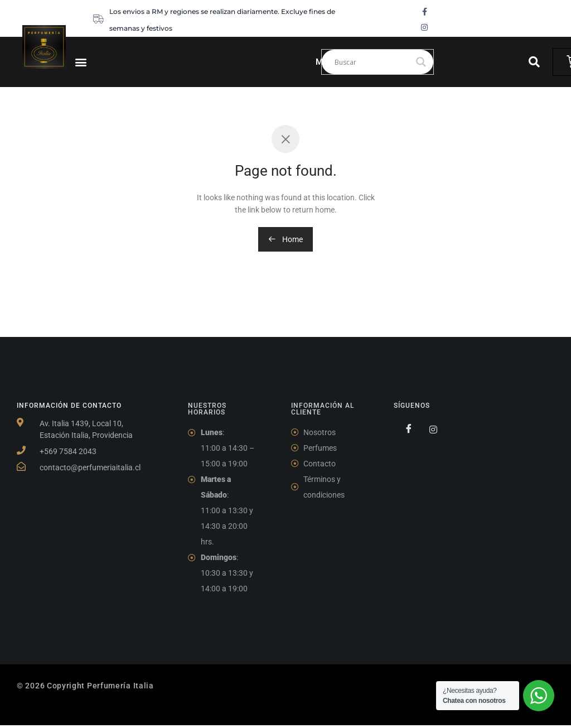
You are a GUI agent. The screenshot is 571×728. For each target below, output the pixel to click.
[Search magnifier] (421, 62)
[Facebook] (405, 429)
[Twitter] (429, 429)
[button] (81, 62)
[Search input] (372, 62)
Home (285, 239)
